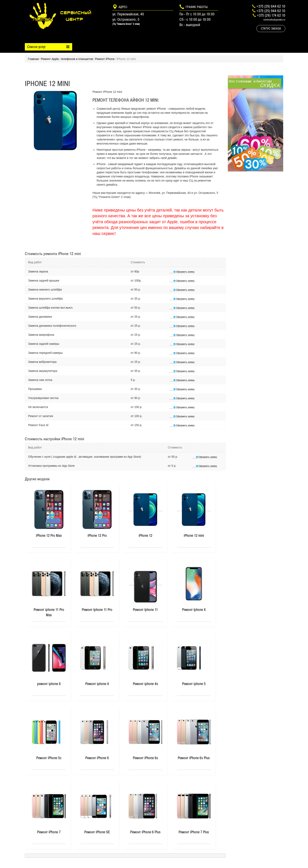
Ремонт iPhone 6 (97, 758)
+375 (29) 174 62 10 (271, 15)
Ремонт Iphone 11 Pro (97, 610)
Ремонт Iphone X (194, 610)
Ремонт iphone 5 (194, 684)
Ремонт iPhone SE (97, 832)
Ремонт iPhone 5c (49, 758)
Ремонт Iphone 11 (145, 610)
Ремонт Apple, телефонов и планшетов (67, 59)
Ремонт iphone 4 (97, 684)
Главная (33, 59)
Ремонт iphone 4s (145, 684)
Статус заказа (271, 28)
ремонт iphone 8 (49, 684)
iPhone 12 (145, 536)
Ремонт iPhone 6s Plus (194, 758)
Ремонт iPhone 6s (145, 758)
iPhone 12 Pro (97, 536)
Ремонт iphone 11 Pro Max (49, 612)
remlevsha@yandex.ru (274, 20)
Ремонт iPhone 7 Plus (194, 832)
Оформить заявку (182, 272)
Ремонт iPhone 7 (49, 832)
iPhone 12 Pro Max (49, 536)
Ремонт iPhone (105, 59)
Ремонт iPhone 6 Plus (145, 832)
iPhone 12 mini (194, 536)
